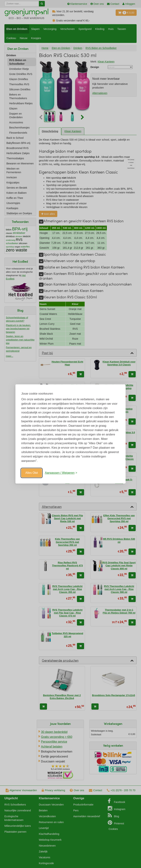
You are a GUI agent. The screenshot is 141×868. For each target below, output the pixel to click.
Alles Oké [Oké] (32, 473)
